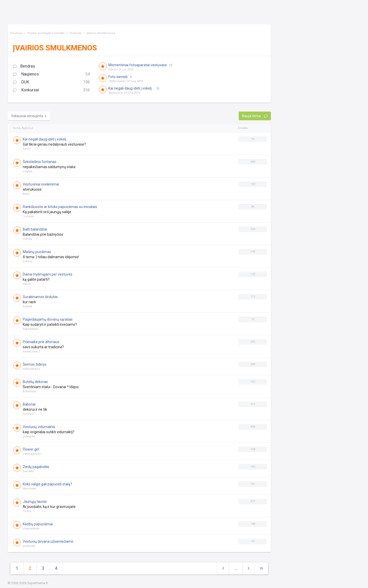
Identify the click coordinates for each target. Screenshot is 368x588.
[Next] (261, 568)
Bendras (24, 66)
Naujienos (51, 74)
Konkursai (51, 90)
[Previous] (223, 568)
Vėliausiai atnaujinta (29, 116)
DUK (51, 82)
